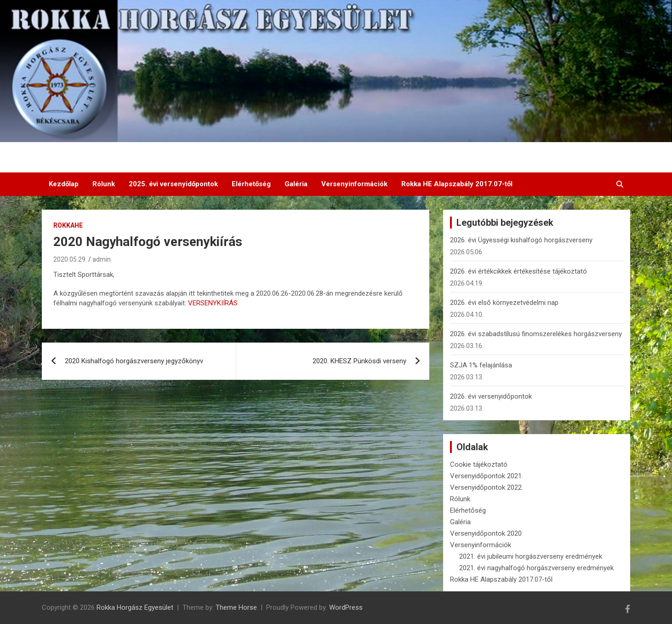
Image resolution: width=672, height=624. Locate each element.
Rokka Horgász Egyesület (135, 607)
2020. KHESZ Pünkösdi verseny (359, 361)
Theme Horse (236, 607)
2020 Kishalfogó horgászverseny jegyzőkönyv (134, 361)
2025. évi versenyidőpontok (173, 184)
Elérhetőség (251, 184)
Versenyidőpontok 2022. (487, 487)
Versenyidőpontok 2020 (486, 533)
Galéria (296, 184)
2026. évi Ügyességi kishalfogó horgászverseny (521, 240)
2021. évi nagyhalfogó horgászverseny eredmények (536, 568)
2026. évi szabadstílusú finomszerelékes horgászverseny (536, 334)
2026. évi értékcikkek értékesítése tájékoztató (518, 271)
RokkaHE (68, 225)
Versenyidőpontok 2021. (487, 476)
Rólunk (104, 184)
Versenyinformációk (354, 184)
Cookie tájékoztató (479, 464)
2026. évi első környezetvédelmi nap (504, 303)
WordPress (346, 607)
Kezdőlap (64, 184)
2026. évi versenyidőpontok (491, 396)
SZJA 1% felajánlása (481, 365)
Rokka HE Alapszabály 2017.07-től (457, 184)
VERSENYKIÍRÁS (213, 303)
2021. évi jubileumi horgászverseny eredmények (531, 556)
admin (102, 259)
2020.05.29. (70, 259)
